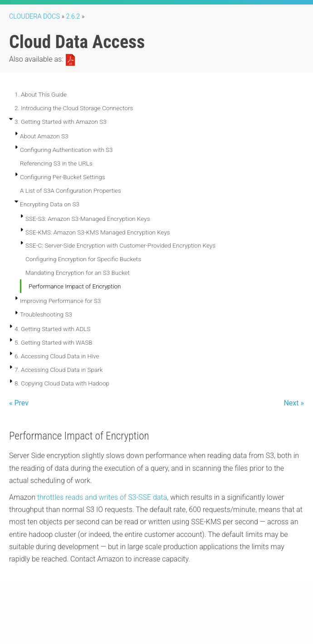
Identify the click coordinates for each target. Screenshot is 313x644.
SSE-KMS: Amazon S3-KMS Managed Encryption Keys (98, 232)
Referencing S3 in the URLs (56, 163)
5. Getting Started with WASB (53, 342)
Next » (294, 403)
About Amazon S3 (44, 136)
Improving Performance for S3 (60, 301)
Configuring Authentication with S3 (66, 150)
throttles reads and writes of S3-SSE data (102, 497)
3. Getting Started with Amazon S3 (61, 122)
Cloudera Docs (34, 17)
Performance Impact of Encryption (75, 286)
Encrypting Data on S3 (50, 204)
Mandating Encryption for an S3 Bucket (78, 273)
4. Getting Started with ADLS (52, 329)
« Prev (19, 403)
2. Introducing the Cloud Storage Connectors (74, 108)
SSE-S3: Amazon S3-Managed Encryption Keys (88, 219)
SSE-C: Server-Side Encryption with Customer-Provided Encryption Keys (120, 245)
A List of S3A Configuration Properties (71, 190)
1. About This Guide (41, 94)
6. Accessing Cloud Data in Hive (57, 356)
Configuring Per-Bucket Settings (63, 177)
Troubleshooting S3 (46, 314)
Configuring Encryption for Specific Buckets (83, 259)
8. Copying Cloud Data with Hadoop (62, 383)
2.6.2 (73, 17)
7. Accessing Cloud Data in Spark (59, 370)
